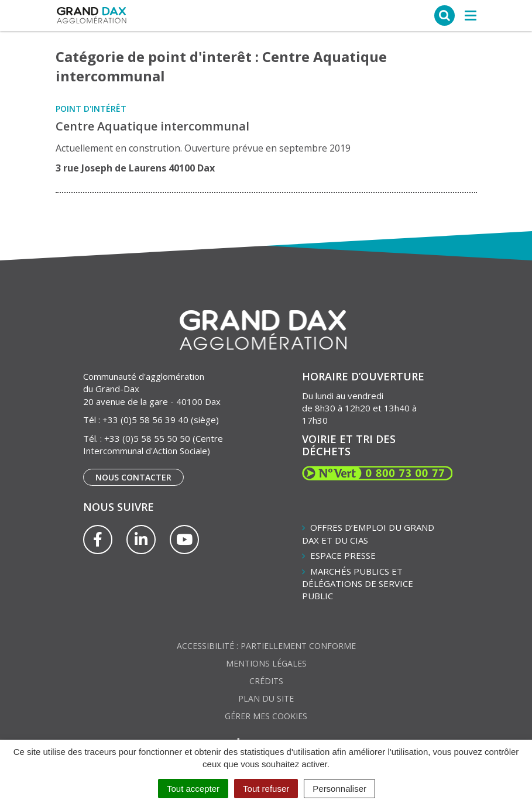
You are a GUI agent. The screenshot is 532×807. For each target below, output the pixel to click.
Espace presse (343, 555)
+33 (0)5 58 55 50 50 (147, 438)
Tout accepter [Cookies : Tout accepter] (193, 789)
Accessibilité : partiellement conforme (266, 646)
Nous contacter (133, 477)
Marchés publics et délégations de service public (358, 584)
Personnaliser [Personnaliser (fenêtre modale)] (339, 789)
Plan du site (266, 698)
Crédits (266, 681)
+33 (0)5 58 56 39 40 (145, 420)
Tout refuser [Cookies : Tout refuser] (266, 789)
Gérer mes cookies (266, 716)
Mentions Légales (266, 663)
